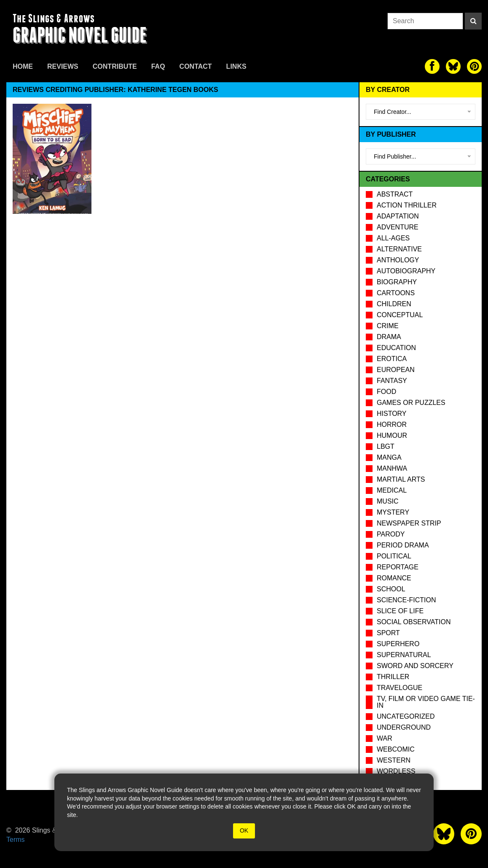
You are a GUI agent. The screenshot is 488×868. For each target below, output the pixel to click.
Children (394, 304)
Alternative (399, 249)
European (396, 370)
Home (23, 66)
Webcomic (396, 749)
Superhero (398, 644)
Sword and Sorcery (415, 666)
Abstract (395, 194)
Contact (196, 66)
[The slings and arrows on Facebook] (432, 66)
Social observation (414, 622)
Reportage (398, 567)
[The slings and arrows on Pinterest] (474, 66)
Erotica (392, 359)
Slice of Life (400, 611)
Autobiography (406, 271)
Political (394, 556)
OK (244, 830)
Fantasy (392, 381)
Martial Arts (401, 479)
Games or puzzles (411, 403)
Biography (397, 282)
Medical (392, 490)
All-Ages (393, 238)
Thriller (393, 677)
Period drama (403, 545)
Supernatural (404, 655)
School (391, 589)
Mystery (393, 512)
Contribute (115, 66)
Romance (394, 578)
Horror (392, 425)
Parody (391, 534)
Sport (388, 633)
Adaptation (398, 216)
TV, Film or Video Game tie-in (426, 702)
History (392, 414)
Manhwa (392, 468)
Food (386, 392)
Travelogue (400, 688)
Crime (388, 326)
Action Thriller (407, 205)
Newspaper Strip (409, 523)
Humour (392, 435)
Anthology (398, 260)
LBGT (386, 446)
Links (236, 66)
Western (394, 760)
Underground (404, 727)
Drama (389, 337)
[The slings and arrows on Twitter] (453, 66)
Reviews (63, 66)
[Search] (473, 21)
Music (388, 501)
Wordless (396, 771)
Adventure (398, 227)
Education (396, 348)
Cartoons (396, 293)
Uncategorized (406, 716)
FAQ (158, 66)
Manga (389, 457)
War (385, 738)
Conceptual (400, 315)
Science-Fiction (406, 600)
